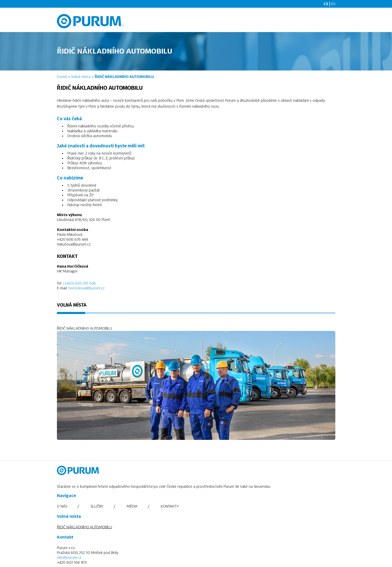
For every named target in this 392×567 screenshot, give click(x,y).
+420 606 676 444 (72, 239)
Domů (62, 77)
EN (333, 4)
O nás (62, 506)
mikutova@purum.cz (74, 244)
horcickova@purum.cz (87, 288)
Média (132, 506)
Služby (97, 506)
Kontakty (170, 506)
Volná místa (81, 77)
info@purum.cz (69, 558)
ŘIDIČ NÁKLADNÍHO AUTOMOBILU (84, 527)
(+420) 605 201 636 (79, 283)
